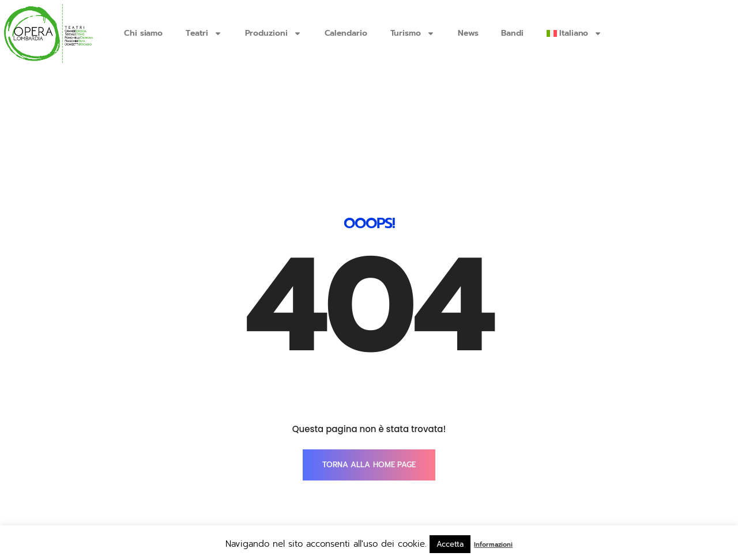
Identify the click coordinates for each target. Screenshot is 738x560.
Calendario (346, 33)
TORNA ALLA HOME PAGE (369, 392)
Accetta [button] (450, 544)
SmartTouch (620, 499)
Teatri (204, 33)
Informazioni (493, 545)
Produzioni (273, 33)
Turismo (413, 33)
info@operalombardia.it (187, 499)
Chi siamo (143, 33)
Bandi (512, 33)
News (468, 33)
